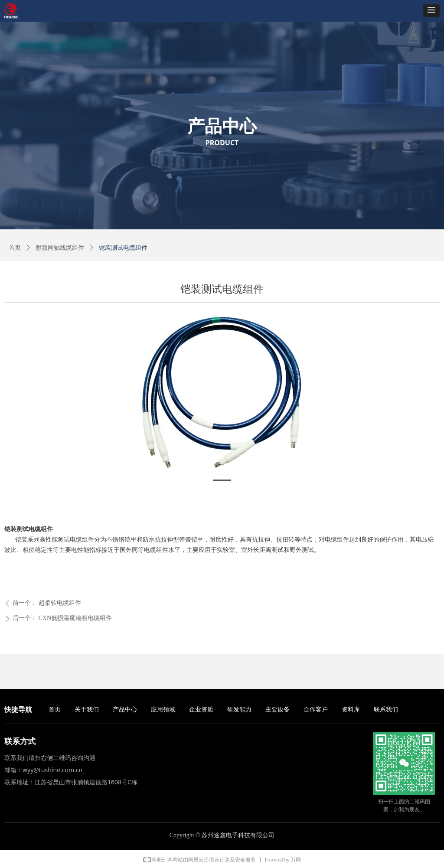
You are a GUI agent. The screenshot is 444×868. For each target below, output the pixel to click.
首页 (15, 248)
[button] (431, 11)
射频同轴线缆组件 (60, 248)
